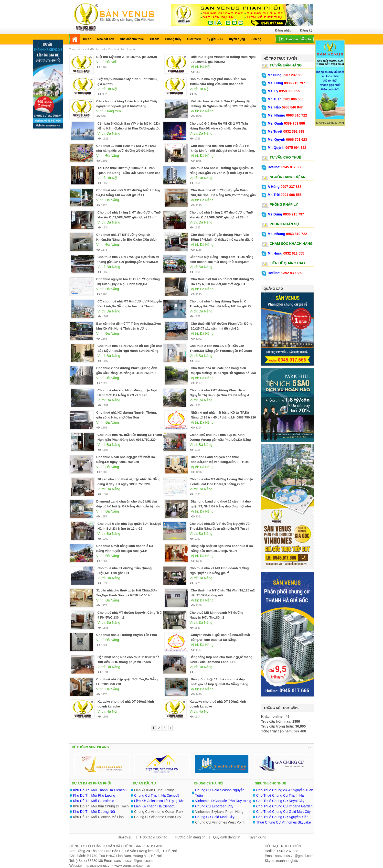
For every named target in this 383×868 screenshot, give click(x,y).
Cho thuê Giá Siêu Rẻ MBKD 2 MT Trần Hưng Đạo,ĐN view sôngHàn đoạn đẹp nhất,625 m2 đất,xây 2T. (219, 128)
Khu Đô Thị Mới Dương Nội (94, 812)
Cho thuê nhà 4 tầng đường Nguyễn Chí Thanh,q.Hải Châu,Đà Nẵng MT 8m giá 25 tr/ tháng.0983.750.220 (220, 306)
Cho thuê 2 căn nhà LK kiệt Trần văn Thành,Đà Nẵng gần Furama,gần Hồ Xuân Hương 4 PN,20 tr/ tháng (221, 351)
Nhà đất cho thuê (95, 49)
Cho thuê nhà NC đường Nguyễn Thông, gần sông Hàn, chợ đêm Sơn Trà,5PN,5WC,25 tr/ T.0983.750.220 (127, 417)
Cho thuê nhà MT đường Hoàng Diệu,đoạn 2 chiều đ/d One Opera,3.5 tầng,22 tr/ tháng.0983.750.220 (221, 484)
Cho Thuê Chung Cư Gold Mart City (283, 812)
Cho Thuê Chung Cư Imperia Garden (284, 806)
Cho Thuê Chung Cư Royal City (280, 801)
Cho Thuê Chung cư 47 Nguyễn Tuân (285, 790)
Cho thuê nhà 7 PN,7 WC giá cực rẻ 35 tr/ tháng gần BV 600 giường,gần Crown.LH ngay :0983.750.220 (128, 262)
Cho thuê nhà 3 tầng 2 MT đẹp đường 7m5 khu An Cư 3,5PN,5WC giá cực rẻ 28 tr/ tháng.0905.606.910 (221, 217)
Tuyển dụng (257, 837)
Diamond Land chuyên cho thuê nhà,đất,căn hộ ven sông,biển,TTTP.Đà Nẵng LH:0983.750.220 (220, 462)
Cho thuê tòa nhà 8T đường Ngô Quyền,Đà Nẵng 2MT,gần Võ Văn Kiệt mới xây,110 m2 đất (222, 173)
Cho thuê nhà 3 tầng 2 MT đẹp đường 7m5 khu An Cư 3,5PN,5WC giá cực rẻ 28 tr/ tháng (129, 217)
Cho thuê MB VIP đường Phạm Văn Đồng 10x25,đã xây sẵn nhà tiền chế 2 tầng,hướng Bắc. (222, 328)
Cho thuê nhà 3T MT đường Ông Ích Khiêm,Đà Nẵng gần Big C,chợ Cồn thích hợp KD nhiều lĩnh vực (127, 240)
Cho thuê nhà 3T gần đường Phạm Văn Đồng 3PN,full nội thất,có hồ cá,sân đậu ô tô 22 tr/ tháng (222, 240)
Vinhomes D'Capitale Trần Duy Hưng (223, 801)
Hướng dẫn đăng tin (190, 837)
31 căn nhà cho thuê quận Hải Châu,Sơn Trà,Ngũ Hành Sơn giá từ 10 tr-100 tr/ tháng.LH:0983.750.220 (126, 595)
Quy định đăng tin (227, 837)
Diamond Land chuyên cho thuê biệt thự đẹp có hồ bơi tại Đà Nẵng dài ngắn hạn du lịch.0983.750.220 (128, 506)
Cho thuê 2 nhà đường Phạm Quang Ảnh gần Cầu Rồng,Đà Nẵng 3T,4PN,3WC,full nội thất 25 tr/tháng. (127, 373)
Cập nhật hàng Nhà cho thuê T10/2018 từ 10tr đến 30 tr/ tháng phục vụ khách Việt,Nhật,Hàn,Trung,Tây (128, 662)
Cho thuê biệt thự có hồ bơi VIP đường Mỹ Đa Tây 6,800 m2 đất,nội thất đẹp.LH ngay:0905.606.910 (222, 284)
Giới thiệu (125, 837)
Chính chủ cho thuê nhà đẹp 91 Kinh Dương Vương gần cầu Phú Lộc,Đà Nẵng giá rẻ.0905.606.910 (220, 440)
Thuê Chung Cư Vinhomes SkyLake (284, 822)
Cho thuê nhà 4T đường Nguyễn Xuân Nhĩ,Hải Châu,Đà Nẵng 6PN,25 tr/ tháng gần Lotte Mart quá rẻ (223, 195)
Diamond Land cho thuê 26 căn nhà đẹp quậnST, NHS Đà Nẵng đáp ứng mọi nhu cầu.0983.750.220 (221, 506)
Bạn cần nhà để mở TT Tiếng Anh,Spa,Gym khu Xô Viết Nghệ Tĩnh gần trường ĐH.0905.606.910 (128, 328)
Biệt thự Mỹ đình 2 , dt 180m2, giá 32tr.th (127, 57)
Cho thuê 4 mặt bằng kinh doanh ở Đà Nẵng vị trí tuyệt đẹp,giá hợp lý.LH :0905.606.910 (125, 551)
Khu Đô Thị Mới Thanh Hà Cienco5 (100, 790)
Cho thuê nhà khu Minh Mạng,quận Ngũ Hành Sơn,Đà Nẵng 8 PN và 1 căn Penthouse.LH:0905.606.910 (127, 395)
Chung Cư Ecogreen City (214, 806)
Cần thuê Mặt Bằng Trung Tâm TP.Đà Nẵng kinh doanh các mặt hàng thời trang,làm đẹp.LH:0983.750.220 (222, 262)
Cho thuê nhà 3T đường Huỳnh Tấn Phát (127, 635)
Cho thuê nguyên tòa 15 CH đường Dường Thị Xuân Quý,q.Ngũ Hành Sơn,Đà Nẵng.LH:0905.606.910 (128, 284)
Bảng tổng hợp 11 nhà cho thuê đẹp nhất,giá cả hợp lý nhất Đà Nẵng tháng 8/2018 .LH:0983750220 (219, 684)
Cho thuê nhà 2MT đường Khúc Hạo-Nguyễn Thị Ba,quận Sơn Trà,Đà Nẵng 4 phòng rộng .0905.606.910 (219, 395)
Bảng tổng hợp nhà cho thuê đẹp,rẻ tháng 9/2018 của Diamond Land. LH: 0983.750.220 (221, 662)
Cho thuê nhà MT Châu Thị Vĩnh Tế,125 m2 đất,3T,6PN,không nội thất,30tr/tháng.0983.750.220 (223, 595)
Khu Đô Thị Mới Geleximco (94, 801)
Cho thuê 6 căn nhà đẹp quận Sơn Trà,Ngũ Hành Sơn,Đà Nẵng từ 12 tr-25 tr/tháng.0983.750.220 (129, 529)
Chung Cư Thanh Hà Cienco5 (157, 795)
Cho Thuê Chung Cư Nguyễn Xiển (282, 817)
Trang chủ (76, 49)
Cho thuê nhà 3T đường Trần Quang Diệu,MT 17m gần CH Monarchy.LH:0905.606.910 (125, 573)
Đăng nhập (283, 30)
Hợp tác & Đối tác (154, 837)
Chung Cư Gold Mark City (215, 817)
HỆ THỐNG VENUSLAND (90, 747)
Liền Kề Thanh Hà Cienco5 (155, 806)
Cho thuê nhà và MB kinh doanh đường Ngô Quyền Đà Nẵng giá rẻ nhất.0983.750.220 (219, 573)
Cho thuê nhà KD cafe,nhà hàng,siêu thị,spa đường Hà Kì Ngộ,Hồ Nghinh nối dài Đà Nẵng (223, 373)
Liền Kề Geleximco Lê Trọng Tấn (159, 801)
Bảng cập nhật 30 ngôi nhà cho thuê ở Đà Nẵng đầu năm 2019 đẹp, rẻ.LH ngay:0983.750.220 (222, 551)
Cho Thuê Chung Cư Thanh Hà (280, 795)
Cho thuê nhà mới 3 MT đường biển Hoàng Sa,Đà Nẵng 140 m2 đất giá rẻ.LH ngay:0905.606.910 (128, 195)
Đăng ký (306, 30)
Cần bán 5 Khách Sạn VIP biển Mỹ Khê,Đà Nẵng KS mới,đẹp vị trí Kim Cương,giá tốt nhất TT (129, 128)
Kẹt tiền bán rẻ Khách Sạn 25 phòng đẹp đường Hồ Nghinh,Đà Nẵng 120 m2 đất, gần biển (223, 106)
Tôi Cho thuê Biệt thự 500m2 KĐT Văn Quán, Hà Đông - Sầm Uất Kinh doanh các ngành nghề (129, 173)
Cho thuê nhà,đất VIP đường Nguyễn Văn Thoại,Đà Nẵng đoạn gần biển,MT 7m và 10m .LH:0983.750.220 (220, 529)
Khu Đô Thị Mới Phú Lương (94, 795)
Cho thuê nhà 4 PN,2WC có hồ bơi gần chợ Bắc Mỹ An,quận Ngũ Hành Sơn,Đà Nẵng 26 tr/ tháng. (130, 351)
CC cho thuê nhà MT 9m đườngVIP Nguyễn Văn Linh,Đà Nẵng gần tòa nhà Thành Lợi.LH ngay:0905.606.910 (130, 306)
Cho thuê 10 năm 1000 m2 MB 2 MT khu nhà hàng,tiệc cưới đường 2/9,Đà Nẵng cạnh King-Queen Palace (126, 151)
